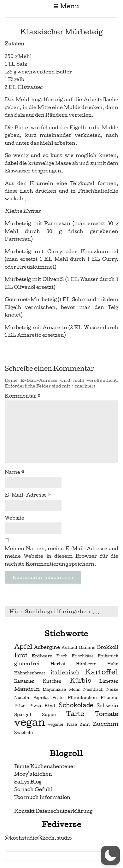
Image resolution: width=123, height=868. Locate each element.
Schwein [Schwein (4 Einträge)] (107, 706)
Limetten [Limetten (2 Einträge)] (109, 681)
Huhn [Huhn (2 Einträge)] (113, 664)
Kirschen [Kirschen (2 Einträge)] (52, 681)
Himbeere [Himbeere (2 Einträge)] (86, 664)
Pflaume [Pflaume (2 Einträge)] (109, 698)
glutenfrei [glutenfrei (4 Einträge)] (27, 664)
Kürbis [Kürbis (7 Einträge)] (80, 681)
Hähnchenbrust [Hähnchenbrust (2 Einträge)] (30, 673)
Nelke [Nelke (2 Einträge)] (112, 690)
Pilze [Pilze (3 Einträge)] (20, 706)
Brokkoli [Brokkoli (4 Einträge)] (108, 647)
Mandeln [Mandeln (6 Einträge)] (27, 689)
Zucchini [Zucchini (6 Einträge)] (105, 724)
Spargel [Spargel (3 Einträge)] (23, 715)
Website (15, 518)
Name (15, 472)
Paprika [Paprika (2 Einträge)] (41, 698)
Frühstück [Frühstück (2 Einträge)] (108, 656)
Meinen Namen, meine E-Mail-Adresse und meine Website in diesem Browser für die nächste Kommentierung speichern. (61, 556)
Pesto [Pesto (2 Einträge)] (58, 698)
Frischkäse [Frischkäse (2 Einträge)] (83, 656)
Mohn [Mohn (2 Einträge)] (75, 690)
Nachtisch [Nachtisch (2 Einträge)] (93, 690)
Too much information (42, 797)
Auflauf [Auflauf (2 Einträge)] (70, 648)
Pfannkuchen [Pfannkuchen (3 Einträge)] (82, 698)
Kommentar (23, 396)
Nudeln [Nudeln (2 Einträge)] (22, 698)
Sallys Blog (28, 782)
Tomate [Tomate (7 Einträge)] (107, 714)
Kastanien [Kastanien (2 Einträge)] (24, 681)
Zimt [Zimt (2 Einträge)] (85, 725)
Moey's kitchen (33, 774)
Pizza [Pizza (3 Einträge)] (35, 706)
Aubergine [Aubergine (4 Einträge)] (47, 647)
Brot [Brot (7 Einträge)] (21, 655)
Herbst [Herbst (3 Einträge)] (58, 664)
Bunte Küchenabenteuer (45, 766)
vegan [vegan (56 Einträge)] (30, 722)
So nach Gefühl (33, 789)
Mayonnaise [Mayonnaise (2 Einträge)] (54, 690)
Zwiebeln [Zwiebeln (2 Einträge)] (23, 733)
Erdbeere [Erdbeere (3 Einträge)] (42, 656)
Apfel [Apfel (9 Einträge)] (23, 647)
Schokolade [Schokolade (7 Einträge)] (76, 705)
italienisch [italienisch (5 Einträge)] (65, 673)
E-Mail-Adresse (28, 495)
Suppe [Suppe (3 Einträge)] (49, 715)
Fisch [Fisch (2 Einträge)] (62, 656)
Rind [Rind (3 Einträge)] (50, 706)
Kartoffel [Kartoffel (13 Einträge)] (102, 672)
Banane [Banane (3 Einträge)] (87, 647)
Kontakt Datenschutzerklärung (53, 811)
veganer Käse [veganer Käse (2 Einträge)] (62, 725)
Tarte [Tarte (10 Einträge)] (75, 714)
